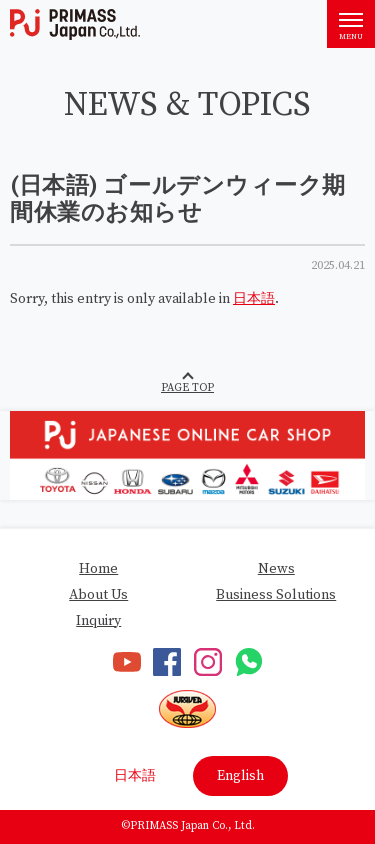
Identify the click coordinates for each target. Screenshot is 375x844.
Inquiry (98, 621)
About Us (98, 595)
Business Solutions (276, 595)
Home (98, 569)
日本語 (254, 299)
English (240, 776)
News (276, 569)
